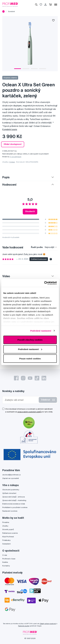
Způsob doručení (9, 493)
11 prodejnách (15, 157)
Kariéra (5, 562)
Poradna (6, 522)
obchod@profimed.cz (11, 475)
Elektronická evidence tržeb (14, 504)
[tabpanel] (30, 44)
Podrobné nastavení (41, 331)
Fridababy (6, 540)
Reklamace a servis (10, 533)
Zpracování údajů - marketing (14, 500)
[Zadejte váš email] (21, 400)
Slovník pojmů (8, 529)
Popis (6, 177)
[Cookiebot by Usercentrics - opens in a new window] (44, 283)
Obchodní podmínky (11, 490)
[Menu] (56, 5)
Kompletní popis (10, 129)
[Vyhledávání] (36, 5)
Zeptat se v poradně (11, 478)
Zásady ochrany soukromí (48, 624)
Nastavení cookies (10, 511)
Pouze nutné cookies (30, 359)
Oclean (12, 162)
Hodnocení (9, 185)
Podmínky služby (24, 626)
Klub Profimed (8, 537)
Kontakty (6, 566)
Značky (5, 526)
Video (6, 276)
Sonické (11, 11)
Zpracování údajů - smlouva (13, 497)
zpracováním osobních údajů (29, 412)
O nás (5, 555)
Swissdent (6, 544)
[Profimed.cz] (10, 4)
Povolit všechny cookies (30, 340)
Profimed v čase (9, 559)
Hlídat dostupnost (13, 144)
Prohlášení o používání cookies (15, 507)
